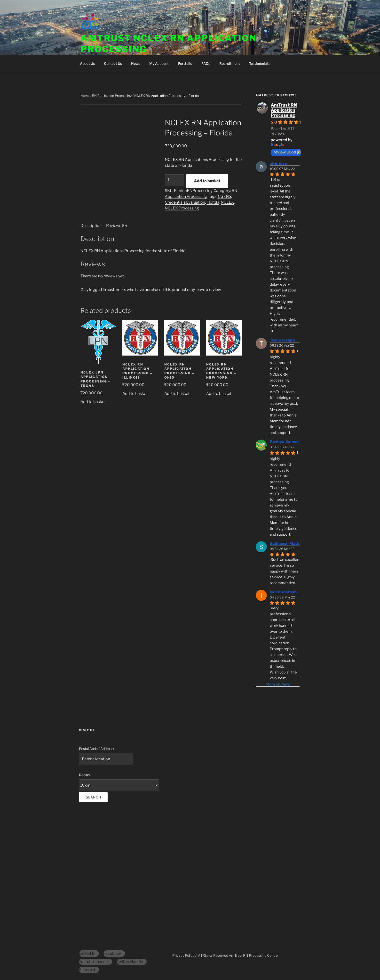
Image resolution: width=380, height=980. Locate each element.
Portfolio (185, 63)
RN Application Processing (112, 96)
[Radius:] (119, 785)
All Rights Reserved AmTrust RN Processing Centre (238, 955)
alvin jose (278, 163)
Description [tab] (91, 226)
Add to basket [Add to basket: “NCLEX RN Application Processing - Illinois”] (135, 394)
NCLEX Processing (182, 208)
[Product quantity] (174, 180)
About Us (87, 63)
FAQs (206, 63)
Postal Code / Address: (96, 749)
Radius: (85, 775)
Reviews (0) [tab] (117, 226)
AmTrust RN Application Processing (284, 110)
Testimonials (259, 63)
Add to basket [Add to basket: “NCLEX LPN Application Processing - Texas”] (93, 402)
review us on (287, 152)
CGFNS (225, 196)
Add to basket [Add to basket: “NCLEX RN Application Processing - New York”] (219, 394)
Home (85, 96)
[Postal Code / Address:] (106, 759)
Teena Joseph (282, 340)
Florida (213, 202)
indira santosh (283, 592)
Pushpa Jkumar (284, 442)
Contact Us (113, 63)
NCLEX (227, 202)
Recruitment (230, 63)
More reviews (278, 684)
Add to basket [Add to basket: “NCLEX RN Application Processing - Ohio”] (177, 394)
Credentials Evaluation (185, 202)
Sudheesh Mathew (287, 544)
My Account (159, 63)
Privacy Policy (183, 955)
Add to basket (207, 181)
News (136, 63)
